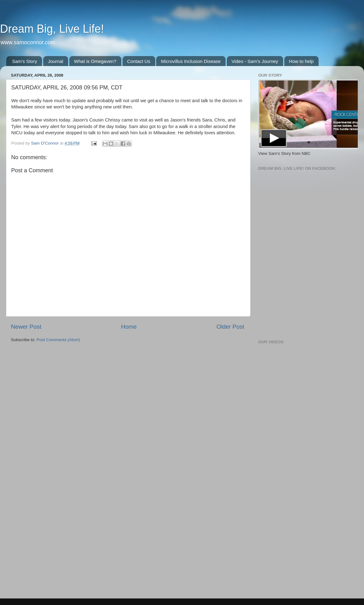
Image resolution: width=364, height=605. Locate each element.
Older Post (230, 327)
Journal (56, 61)
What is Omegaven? (95, 61)
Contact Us (139, 61)
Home (129, 327)
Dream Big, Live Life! (52, 29)
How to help (301, 61)
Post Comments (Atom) (58, 340)
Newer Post (26, 327)
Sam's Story (25, 61)
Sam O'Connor (46, 143)
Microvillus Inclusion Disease (191, 61)
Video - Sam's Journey (255, 61)
